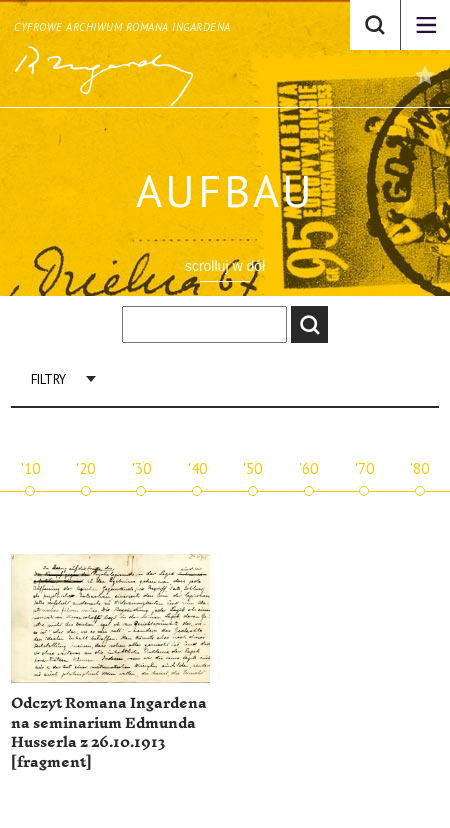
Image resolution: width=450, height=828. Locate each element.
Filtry (48, 379)
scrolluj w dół (225, 266)
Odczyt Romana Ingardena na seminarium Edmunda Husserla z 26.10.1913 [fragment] (109, 733)
